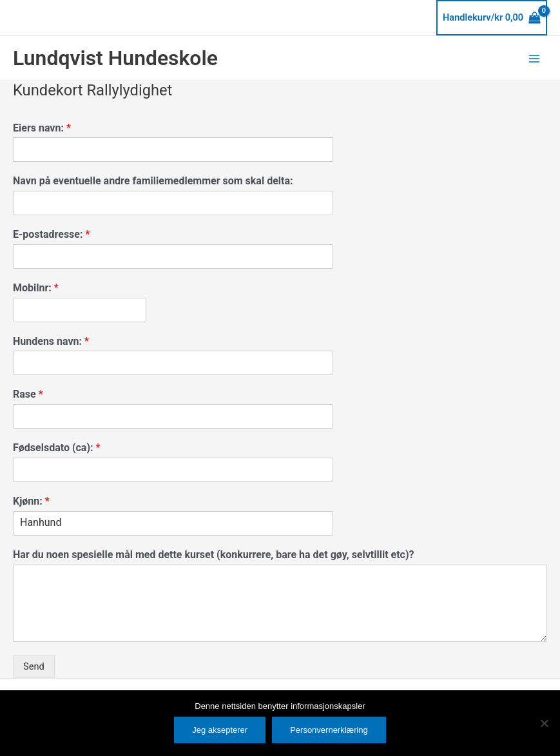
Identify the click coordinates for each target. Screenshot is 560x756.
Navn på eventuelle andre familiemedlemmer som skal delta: (153, 181)
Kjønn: (31, 501)
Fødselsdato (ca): (56, 448)
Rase (28, 394)
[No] (544, 723)
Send (34, 666)
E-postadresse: (51, 234)
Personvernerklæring (329, 730)
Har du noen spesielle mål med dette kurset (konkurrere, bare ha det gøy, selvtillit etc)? (214, 555)
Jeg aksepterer (220, 730)
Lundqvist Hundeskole (115, 58)
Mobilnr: (36, 288)
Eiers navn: (42, 128)
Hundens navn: (51, 341)
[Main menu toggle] (534, 58)
